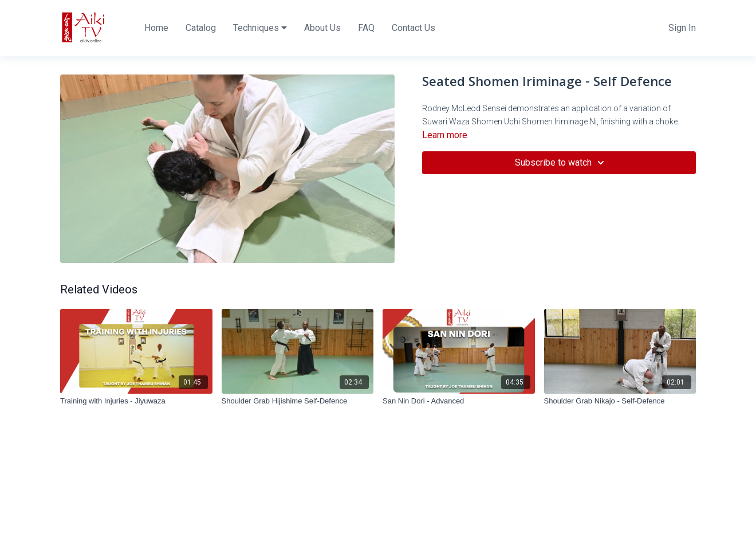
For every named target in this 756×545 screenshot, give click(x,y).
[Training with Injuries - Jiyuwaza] (136, 401)
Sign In (682, 28)
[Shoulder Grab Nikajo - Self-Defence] (620, 401)
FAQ (366, 28)
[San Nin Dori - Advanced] (459, 401)
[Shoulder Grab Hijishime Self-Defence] (298, 401)
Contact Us (414, 28)
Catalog (201, 28)
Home (156, 28)
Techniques (260, 28)
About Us (322, 28)
